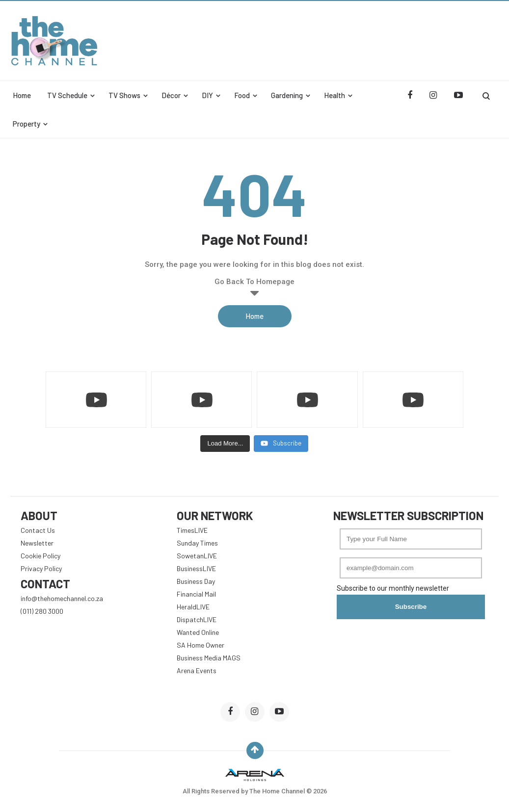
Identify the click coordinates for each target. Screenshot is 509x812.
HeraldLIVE (193, 607)
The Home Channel (278, 791)
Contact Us (38, 530)
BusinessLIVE (196, 568)
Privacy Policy (41, 568)
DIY (207, 95)
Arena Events (197, 670)
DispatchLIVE (197, 619)
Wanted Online (198, 632)
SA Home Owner (201, 645)
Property (27, 124)
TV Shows (124, 95)
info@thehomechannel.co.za (62, 598)
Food (242, 95)
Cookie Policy (40, 556)
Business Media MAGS (209, 658)
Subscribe (411, 607)
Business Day (196, 581)
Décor (171, 95)
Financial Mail (196, 594)
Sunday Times (197, 543)
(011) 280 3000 (42, 611)
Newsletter (37, 543)
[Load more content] (225, 444)
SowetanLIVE (197, 556)
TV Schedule (67, 95)
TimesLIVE (192, 530)
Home (22, 95)
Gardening (287, 95)
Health (335, 95)
